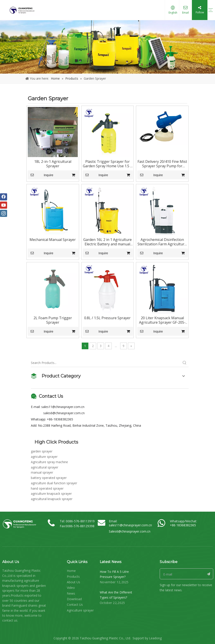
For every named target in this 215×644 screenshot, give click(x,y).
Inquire (41, 175)
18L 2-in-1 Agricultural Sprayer (53, 164)
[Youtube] (4, 205)
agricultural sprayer (45, 467)
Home (71, 571)
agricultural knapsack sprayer (52, 499)
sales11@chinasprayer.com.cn (63, 407)
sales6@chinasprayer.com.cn (64, 413)
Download (74, 599)
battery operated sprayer (49, 478)
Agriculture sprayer (80, 610)
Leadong (155, 638)
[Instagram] (4, 213)
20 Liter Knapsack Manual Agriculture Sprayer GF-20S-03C (162, 320)
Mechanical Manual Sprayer (53, 240)
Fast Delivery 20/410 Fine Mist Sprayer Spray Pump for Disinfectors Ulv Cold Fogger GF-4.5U (162, 164)
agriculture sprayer (44, 457)
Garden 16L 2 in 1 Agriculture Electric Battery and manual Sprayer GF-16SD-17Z (107, 242)
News (71, 593)
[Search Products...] (106, 363)
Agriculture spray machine (49, 462)
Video (71, 588)
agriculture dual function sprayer (54, 483)
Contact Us (75, 605)
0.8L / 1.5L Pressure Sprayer (107, 318)
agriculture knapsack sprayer (51, 494)
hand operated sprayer (47, 488)
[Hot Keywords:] (185, 363)
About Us (74, 582)
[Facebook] (4, 197)
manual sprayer (42, 472)
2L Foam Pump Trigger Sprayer (53, 320)
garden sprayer (42, 451)
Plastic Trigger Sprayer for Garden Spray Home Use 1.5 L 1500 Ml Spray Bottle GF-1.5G (107, 164)
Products (73, 576)
